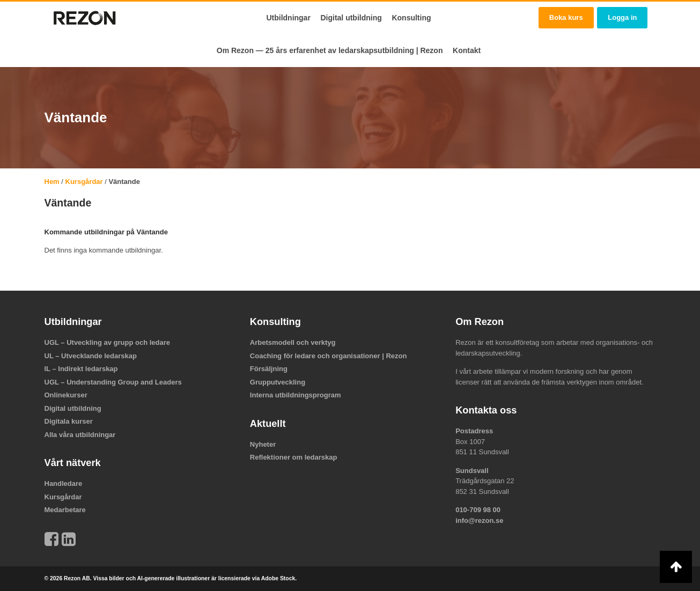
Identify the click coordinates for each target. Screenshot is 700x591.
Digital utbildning (351, 18)
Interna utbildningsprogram (296, 395)
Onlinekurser (66, 395)
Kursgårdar (84, 182)
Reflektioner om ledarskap (294, 457)
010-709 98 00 (478, 510)
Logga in (622, 17)
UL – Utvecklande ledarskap (91, 356)
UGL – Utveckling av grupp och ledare (108, 342)
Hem (52, 182)
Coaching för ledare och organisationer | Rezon (329, 356)
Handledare (64, 483)
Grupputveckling (278, 382)
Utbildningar (288, 18)
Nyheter (263, 444)
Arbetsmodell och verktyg (293, 342)
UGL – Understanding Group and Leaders (113, 382)
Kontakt (467, 50)
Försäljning (269, 369)
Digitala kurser (69, 421)
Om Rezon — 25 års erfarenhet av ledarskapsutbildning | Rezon (330, 50)
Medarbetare (65, 510)
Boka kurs (566, 17)
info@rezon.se (479, 520)
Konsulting (411, 18)
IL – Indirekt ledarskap (81, 369)
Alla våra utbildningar (80, 435)
